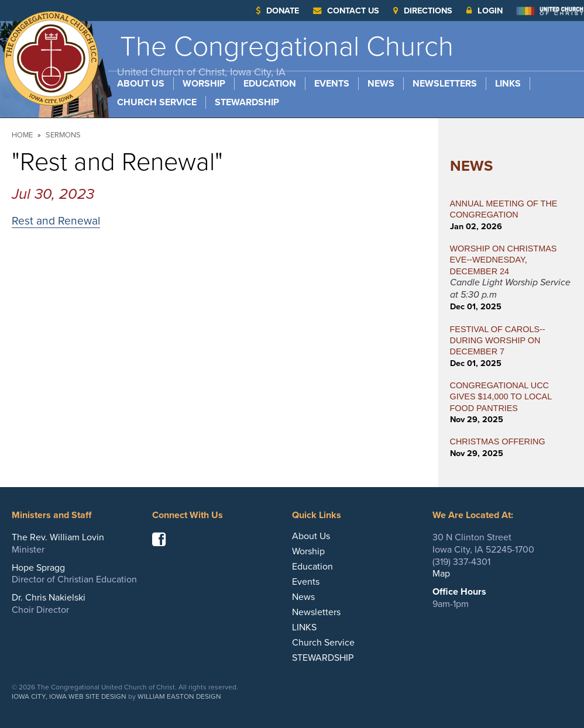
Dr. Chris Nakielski (49, 598)
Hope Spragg (38, 568)
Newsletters (445, 84)
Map (441, 574)
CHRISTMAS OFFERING (498, 441)
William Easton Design (179, 696)
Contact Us (346, 11)
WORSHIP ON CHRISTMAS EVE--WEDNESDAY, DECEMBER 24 (504, 260)
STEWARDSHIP (247, 102)
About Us (141, 84)
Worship (204, 84)
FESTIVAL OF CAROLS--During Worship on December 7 (498, 341)
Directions (423, 11)
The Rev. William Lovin (58, 537)
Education (270, 84)
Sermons (63, 135)
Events (332, 84)
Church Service (157, 102)
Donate (277, 11)
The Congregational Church (285, 54)
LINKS (508, 84)
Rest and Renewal (56, 221)
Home (22, 135)
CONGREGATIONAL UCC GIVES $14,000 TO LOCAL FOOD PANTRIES (501, 397)
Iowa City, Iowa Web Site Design (69, 696)
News (381, 84)
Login (485, 11)
